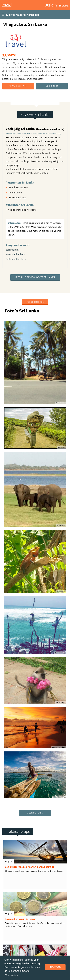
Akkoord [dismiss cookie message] (55, 967)
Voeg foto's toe (35, 302)
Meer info (52, 86)
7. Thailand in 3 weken (23, 724)
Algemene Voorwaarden (43, 900)
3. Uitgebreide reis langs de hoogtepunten (26, 677)
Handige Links (23, 900)
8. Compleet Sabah (22, 735)
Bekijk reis (16, 868)
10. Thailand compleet (23, 758)
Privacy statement (23, 904)
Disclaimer (40, 904)
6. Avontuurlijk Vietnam (24, 712)
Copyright (7, 904)
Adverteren (7, 900)
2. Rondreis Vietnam (22, 664)
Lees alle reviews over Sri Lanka (35, 277)
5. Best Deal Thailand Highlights (28, 701)
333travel (9, 54)
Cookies (52, 904)
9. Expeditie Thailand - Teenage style (30, 747)
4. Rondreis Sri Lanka (23, 690)
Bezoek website (18, 86)
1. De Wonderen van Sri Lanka (27, 653)
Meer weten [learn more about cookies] (11, 975)
